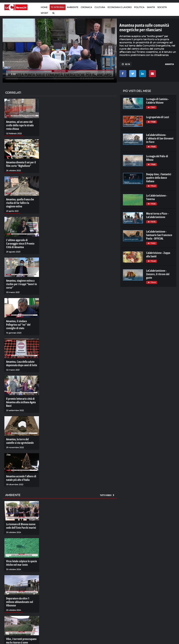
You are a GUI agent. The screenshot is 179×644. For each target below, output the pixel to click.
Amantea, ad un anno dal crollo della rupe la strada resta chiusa (20, 125)
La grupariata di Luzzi (158, 117)
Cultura (100, 7)
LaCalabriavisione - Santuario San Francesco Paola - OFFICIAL (159, 235)
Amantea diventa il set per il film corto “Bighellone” (21, 164)
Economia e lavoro (120, 7)
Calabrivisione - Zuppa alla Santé (158, 255)
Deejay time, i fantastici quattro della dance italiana (159, 178)
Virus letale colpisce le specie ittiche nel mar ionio (22, 563)
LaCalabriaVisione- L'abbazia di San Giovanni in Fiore (160, 138)
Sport (44, 13)
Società (162, 7)
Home (44, 7)
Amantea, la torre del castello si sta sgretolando (20, 441)
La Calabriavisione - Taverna (157, 197)
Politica (139, 7)
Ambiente (73, 7)
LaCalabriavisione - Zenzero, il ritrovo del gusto (158, 274)
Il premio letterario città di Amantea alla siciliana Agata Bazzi (21, 402)
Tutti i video (107, 495)
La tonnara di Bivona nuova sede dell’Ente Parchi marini (21, 526)
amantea (169, 64)
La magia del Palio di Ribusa (157, 158)
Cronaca (86, 7)
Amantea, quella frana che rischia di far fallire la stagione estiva (20, 203)
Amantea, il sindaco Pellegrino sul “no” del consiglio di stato (18, 325)
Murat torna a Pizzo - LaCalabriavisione (157, 215)
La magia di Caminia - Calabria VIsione (157, 101)
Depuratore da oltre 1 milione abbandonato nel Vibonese (20, 602)
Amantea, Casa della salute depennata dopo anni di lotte (22, 363)
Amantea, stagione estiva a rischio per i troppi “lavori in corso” (22, 284)
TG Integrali (58, 7)
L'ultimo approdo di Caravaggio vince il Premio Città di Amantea (20, 244)
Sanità (151, 7)
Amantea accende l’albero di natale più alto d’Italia (21, 478)
